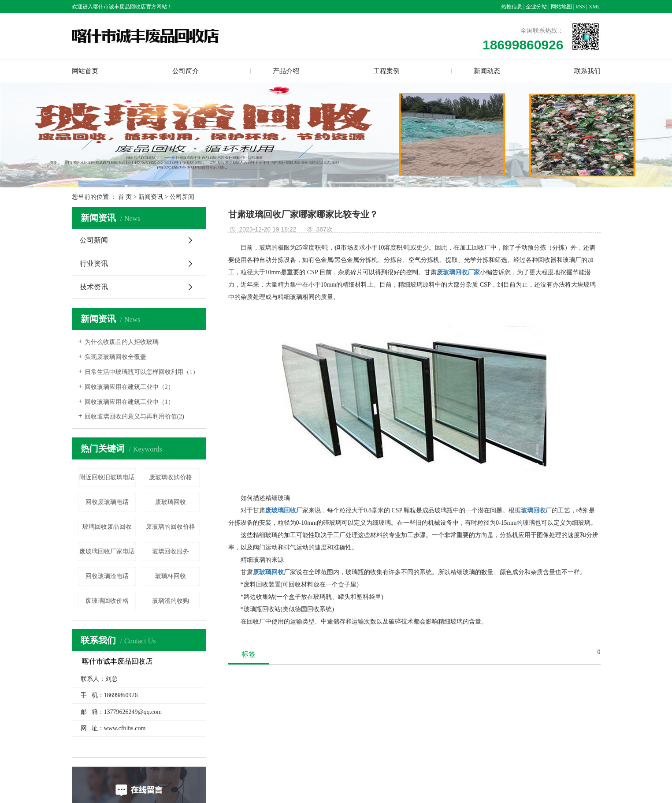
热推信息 (512, 7)
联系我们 (587, 71)
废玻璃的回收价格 (171, 527)
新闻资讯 (151, 197)
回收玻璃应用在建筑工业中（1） (129, 402)
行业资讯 (94, 263)
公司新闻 (182, 197)
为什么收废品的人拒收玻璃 (122, 342)
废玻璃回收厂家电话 (107, 551)
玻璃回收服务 (171, 551)
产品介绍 (286, 71)
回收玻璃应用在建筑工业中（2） (129, 387)
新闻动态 (487, 71)
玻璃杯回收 (171, 576)
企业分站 (536, 7)
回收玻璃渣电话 (107, 576)
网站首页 (85, 71)
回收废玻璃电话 (107, 502)
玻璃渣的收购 (171, 601)
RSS (580, 7)
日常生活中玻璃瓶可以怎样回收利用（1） (142, 372)
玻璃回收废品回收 (107, 527)
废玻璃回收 (171, 502)
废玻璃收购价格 (171, 477)
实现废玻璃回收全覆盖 (115, 357)
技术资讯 (94, 287)
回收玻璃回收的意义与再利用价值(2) (134, 416)
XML (595, 7)
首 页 (125, 197)
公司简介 (186, 71)
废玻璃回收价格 (107, 601)
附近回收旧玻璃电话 (107, 477)
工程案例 (386, 71)
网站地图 (561, 7)
